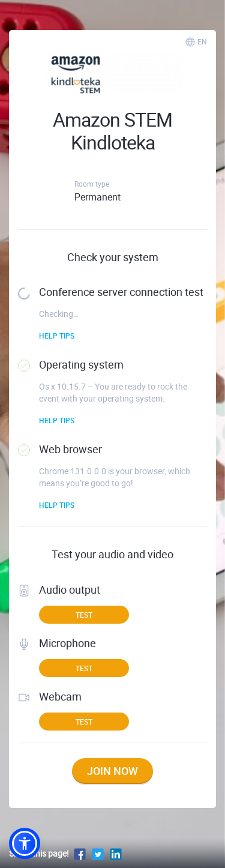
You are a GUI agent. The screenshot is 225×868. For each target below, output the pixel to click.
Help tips (57, 336)
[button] (25, 843)
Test (84, 615)
